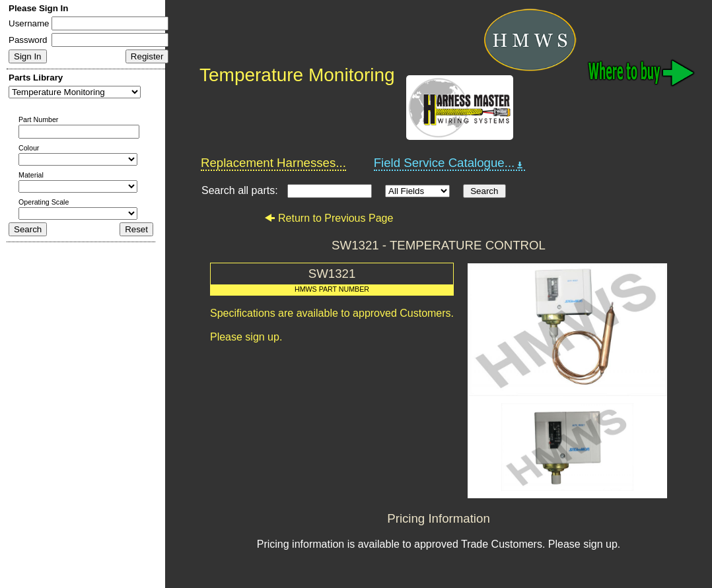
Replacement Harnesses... (273, 163)
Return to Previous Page (329, 218)
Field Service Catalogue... (450, 163)
